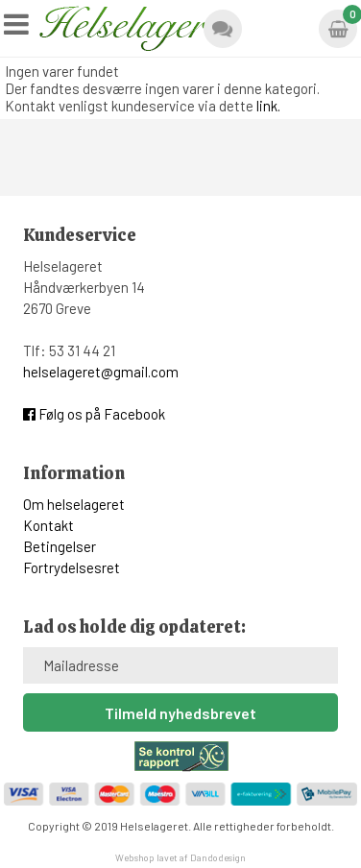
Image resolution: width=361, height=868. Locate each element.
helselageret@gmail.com (101, 372)
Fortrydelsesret (72, 567)
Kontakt (48, 525)
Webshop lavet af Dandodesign (180, 857)
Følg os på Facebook (94, 414)
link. (268, 106)
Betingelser (60, 546)
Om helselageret (74, 504)
